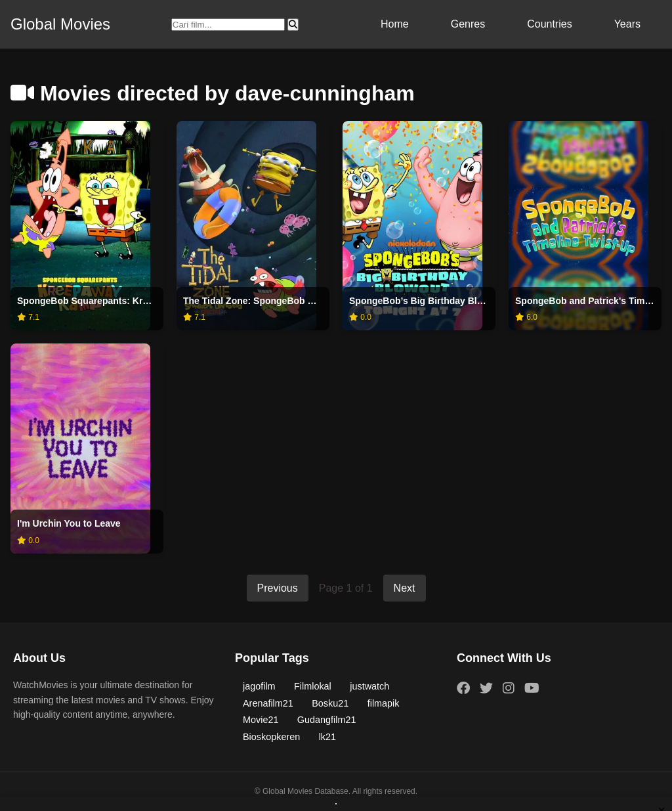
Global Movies (60, 24)
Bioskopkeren (271, 737)
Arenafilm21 (268, 703)
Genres (468, 24)
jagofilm (259, 686)
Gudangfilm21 (327, 720)
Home (395, 24)
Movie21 (261, 720)
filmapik (384, 703)
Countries (549, 24)
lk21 (327, 737)
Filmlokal (313, 686)
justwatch (369, 686)
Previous (278, 588)
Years (627, 24)
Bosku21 (330, 703)
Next (405, 588)
